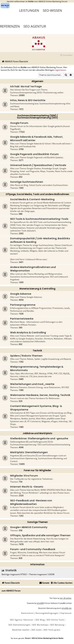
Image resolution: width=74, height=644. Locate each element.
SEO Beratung (57, 625)
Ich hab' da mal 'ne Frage (26, 86)
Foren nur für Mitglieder (37, 470)
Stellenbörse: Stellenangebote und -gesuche (39, 438)
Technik (37, 351)
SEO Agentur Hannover (22, 620)
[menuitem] (66, 55)
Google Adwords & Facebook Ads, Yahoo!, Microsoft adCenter (37, 139)
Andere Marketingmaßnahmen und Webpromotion (33, 269)
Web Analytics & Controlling (28, 333)
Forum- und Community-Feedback (33, 549)
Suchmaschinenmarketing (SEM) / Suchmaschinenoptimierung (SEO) (37, 117)
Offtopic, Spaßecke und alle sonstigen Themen (40, 535)
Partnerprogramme (23, 305)
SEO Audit (37, 630)
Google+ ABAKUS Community (29, 527)
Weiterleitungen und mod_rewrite (32, 384)
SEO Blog (40, 620)
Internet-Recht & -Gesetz (27, 487)
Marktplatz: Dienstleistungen (29, 452)
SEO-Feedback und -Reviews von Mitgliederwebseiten (31, 502)
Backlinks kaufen (21, 630)
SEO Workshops (40, 625)
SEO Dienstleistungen (19, 625)
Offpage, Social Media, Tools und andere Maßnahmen (37, 194)
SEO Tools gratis (52, 630)
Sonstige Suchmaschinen (27, 182)
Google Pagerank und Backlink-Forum (34, 154)
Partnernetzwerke (22, 319)
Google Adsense (21, 294)
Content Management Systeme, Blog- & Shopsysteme (36, 408)
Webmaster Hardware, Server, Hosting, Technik (40, 395)
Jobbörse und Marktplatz (37, 433)
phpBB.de (67, 608)
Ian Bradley (66, 598)
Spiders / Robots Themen (26, 356)
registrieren (60, 70)
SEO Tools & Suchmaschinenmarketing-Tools (39, 219)
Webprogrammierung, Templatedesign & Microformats (37, 368)
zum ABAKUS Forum (11, 591)
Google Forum (19, 123)
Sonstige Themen (37, 522)
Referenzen (10, 26)
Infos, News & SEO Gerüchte (28, 100)
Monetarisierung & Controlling (37, 289)
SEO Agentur (35, 26)
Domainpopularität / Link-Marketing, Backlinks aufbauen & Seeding (40, 240)
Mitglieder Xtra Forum (24, 476)
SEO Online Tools (55, 620)
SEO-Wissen (52, 10)
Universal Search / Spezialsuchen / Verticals (38, 165)
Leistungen (29, 10)
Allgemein (37, 81)
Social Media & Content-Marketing (32, 199)
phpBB (40, 603)
